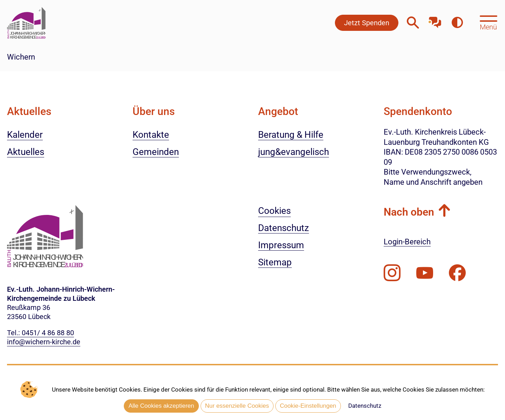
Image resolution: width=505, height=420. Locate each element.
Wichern (21, 57)
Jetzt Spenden (367, 23)
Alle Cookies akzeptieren (161, 406)
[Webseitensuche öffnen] (413, 23)
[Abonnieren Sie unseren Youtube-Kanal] (425, 273)
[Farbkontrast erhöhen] (457, 23)
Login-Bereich (407, 242)
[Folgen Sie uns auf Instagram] (392, 273)
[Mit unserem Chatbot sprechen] (435, 20)
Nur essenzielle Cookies (237, 406)
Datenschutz (365, 406)
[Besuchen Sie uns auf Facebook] (457, 273)
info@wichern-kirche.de (44, 342)
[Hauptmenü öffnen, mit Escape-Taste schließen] (488, 22)
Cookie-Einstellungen (308, 406)
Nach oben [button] (409, 212)
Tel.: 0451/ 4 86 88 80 (41, 333)
